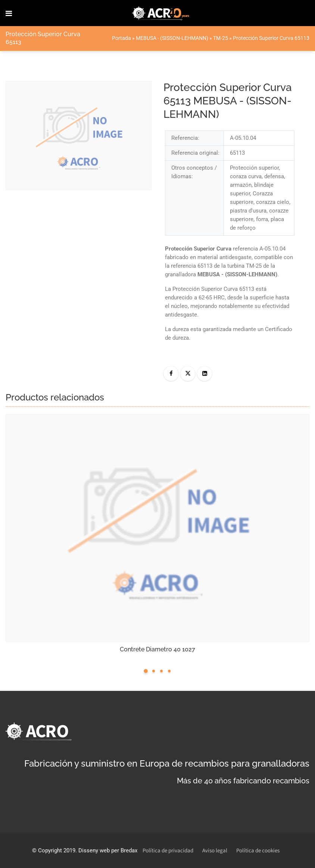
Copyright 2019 (57, 850)
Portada (121, 38)
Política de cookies (258, 851)
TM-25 (221, 38)
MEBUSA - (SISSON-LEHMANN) (172, 38)
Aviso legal (215, 851)
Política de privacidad (168, 851)
